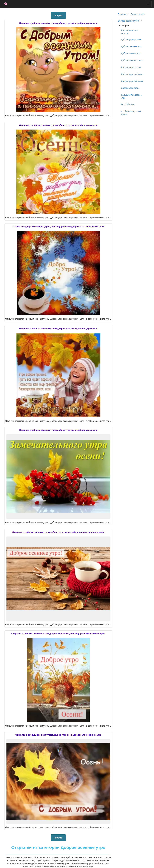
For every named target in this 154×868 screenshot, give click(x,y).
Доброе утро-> (138, 14)
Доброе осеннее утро (128, 21)
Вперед (58, 15)
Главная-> (123, 14)
